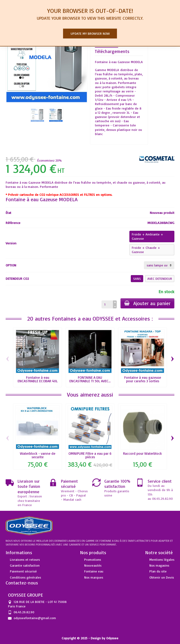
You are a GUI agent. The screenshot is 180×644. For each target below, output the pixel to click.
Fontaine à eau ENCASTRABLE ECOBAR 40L (38, 379)
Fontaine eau (94, 571)
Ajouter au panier (147, 303)
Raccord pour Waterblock (142, 453)
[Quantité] (107, 304)
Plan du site (158, 571)
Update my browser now (90, 33)
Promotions (93, 559)
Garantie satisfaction (25, 565)
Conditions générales (25, 577)
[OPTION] (159, 265)
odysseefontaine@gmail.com (35, 618)
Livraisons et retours (25, 559)
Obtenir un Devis (162, 577)
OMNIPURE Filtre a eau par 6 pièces (90, 455)
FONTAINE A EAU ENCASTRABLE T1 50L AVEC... (90, 379)
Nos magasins (159, 565)
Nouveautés (93, 565)
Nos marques (94, 577)
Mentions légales (162, 559)
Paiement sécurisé (23, 571)
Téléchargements (112, 51)
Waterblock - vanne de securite (38, 455)
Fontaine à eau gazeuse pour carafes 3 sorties (143, 379)
